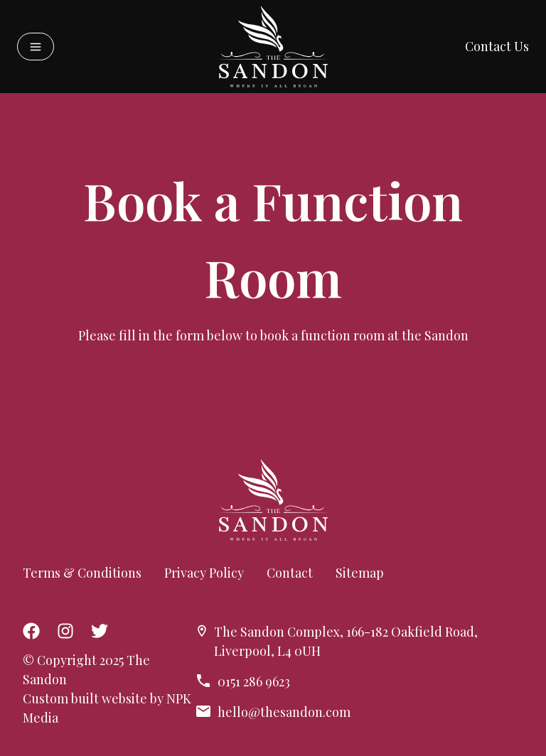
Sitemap (360, 573)
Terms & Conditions (82, 573)
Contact (290, 573)
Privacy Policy (204, 573)
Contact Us (497, 46)
